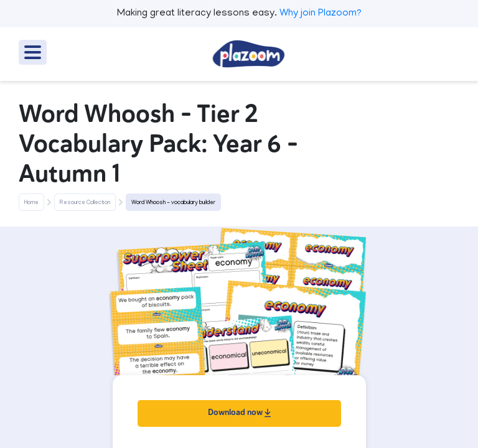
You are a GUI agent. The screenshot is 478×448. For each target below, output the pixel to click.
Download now (239, 412)
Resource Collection (85, 203)
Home (31, 203)
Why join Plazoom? (321, 14)
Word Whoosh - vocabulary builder (173, 203)
